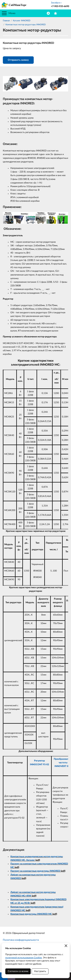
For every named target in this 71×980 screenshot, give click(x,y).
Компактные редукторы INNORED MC (31, 914)
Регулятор (39, 761)
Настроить (40, 971)
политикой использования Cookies (24, 958)
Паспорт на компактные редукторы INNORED (35, 871)
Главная (6, 21)
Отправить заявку (18, 60)
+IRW (28, 896)
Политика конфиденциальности (21, 940)
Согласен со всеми (18, 971)
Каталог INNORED (22, 21)
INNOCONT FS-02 (39, 764)
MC (23, 896)
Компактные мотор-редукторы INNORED (26, 25)
